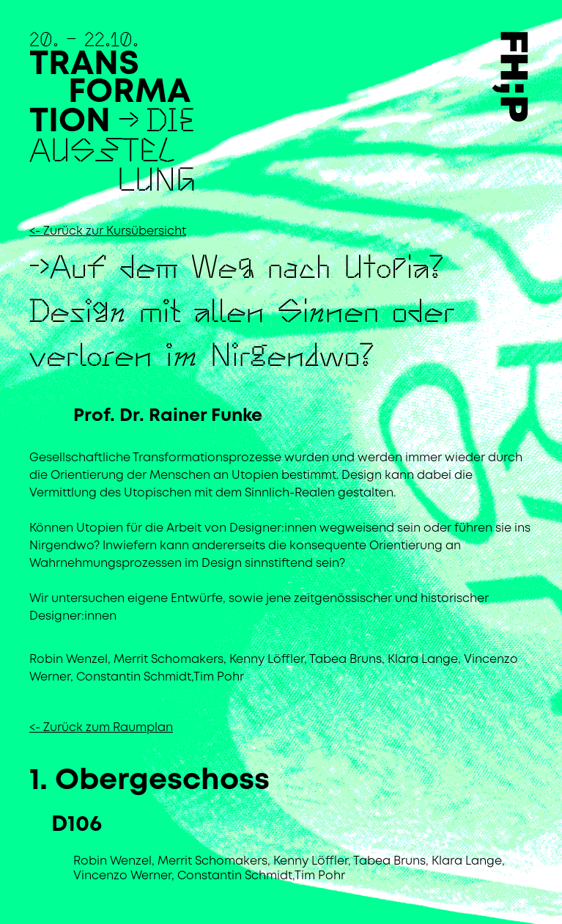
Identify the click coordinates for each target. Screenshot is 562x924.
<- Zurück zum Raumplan (101, 728)
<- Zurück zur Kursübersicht (108, 231)
